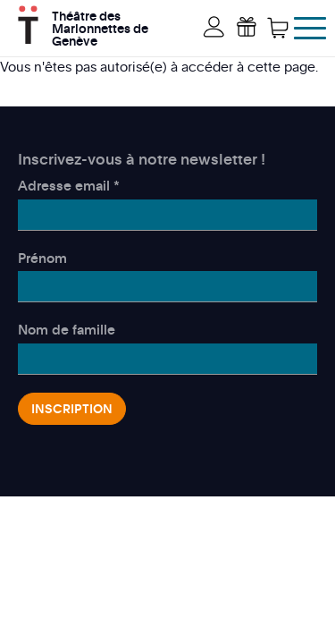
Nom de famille (67, 329)
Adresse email (69, 185)
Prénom (42, 258)
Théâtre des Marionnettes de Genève (100, 26)
